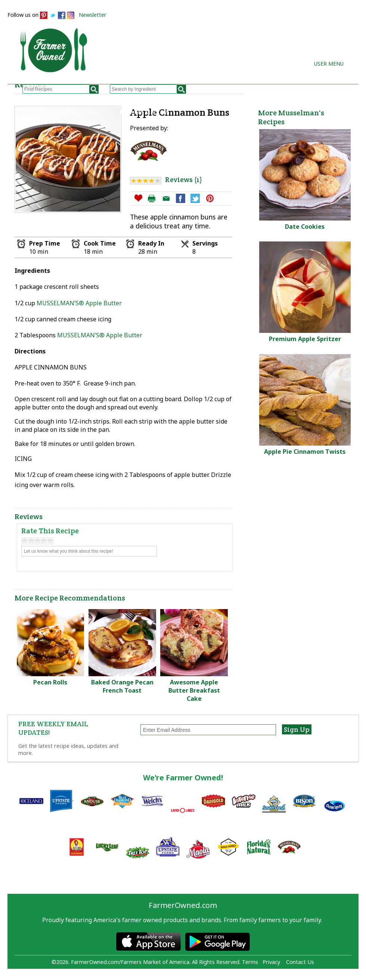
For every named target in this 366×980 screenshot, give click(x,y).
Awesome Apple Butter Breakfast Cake (194, 690)
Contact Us (300, 962)
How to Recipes (185, 104)
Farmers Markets (144, 112)
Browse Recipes (72, 104)
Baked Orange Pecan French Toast (122, 686)
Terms (250, 962)
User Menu (329, 64)
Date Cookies (305, 227)
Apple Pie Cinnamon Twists (305, 452)
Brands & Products (76, 112)
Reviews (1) (183, 180)
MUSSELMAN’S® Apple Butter (79, 303)
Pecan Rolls (50, 682)
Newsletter (93, 15)
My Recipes (129, 104)
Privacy (271, 962)
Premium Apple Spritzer (305, 339)
